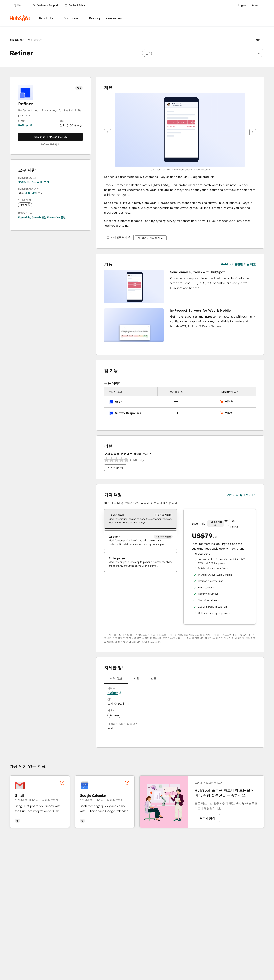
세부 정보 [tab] (116, 679)
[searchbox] (203, 53)
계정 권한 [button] (31, 193)
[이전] (107, 132)
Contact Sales (75, 5)
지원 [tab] (136, 679)
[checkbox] (140, 518)
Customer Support (45, 5)
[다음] (253, 132)
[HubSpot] (20, 18)
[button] (260, 40)
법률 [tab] (153, 679)
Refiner (25, 125)
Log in (242, 5)
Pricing (94, 18)
